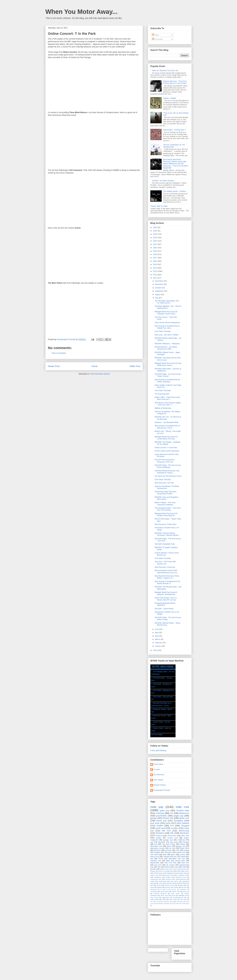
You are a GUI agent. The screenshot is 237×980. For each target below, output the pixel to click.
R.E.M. (174, 889)
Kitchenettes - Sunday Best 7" (175, 130)
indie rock (182, 807)
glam (168, 861)
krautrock (183, 879)
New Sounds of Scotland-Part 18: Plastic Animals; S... (167, 582)
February (159, 643)
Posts (155, 35)
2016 (155, 261)
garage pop (168, 840)
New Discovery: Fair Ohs (164, 483)
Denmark (168, 852)
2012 (155, 275)
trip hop (184, 887)
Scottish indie (183, 811)
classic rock (176, 891)
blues (173, 854)
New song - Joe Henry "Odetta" (167, 335)
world (159, 885)
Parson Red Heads (172, 887)
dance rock (162, 871)
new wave (154, 854)
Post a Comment (59, 353)
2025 (155, 231)
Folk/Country (158, 873)
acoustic (168, 850)
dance (169, 846)
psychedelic (161, 816)
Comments (157, 39)
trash (181, 902)
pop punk (174, 842)
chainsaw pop (180, 877)
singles (159, 838)
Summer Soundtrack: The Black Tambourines (167, 487)
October (158, 288)
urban (164, 899)
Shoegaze (178, 821)
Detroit (167, 867)
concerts (183, 889)
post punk (155, 823)
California (181, 840)
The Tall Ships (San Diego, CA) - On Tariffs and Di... (167, 302)
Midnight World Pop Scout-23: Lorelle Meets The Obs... (166, 438)
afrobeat (181, 885)
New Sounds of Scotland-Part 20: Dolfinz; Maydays (167, 381)
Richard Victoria (160, 785)
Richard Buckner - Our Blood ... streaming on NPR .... (167, 348)
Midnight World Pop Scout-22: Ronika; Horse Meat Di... (166, 514)
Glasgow (185, 826)
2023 (155, 238)
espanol (179, 883)
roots (176, 867)
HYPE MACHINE (163, 667)
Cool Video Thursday (163, 331)
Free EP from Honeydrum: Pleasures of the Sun (165, 461)
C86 (184, 867)
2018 (155, 254)
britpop (153, 871)
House (171, 869)
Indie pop (157, 807)
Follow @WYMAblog (158, 750)
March (158, 639)
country (182, 854)
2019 (155, 251)
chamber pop (156, 861)
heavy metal (155, 899)
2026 (155, 227)
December (159, 281)
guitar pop (165, 811)
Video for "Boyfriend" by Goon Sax (165, 70)
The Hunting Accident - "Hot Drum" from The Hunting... (168, 509)
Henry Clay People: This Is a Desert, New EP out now (166, 599)
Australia (160, 813)
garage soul (158, 883)
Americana (172, 836)
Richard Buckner (160, 893)
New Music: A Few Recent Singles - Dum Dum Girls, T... (168, 404)
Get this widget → (158, 734)
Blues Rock (185, 848)
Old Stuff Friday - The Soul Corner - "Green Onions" (168, 375)
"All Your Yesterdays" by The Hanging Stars (174, 146)
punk (168, 823)
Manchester (155, 863)
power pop (161, 821)
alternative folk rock (177, 859)
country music (170, 879)
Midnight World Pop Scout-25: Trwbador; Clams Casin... (166, 313)
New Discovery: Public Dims (165, 524)
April (157, 636)
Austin (161, 859)
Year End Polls (170, 863)
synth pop (160, 828)
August (158, 294)
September (160, 291)
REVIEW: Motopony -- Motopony (167, 344)
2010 (155, 650)
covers (187, 871)
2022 (155, 241)
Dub (171, 871)
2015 (155, 264)
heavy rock (155, 857)
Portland (186, 842)
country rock (173, 838)
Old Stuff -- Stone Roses (164, 609)
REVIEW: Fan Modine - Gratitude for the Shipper (167, 443)
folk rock (166, 831)
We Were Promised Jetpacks (160, 902)
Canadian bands (183, 875)
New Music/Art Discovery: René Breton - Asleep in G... (167, 577)
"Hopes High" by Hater (159, 206)
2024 (155, 234)
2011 (155, 278)
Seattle (160, 826)
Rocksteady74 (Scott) (162, 790)
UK (172, 813)
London (174, 828)
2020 (155, 248)
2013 (155, 271)
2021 (155, 244)
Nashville (162, 842)
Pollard (182, 844)
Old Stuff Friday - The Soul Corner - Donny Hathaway (168, 466)
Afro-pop (153, 889)
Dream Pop (168, 818)
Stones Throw (170, 885)
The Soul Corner (169, 844)
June (157, 629)
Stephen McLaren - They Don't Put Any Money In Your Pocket (175, 82)
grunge (153, 869)
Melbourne (184, 813)
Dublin (179, 871)
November (159, 284)
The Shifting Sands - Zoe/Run (175, 191)
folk (172, 833)
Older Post (135, 366)
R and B (164, 889)
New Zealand (183, 823)
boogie (168, 877)
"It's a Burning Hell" (162, 394)
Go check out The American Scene (168, 476)
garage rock (181, 846)
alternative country (158, 848)
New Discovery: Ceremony (165, 567)
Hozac (173, 895)
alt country (170, 865)
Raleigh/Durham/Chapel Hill (176, 873)
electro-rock (181, 852)
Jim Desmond (159, 775)
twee (165, 854)
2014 (155, 268)
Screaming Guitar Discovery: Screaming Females (166, 493)
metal (152, 881)
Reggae (157, 852)
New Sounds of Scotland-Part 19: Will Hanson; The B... (167, 427)
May (157, 633)
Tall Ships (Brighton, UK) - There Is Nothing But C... (168, 307)
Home (95, 366)
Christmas (154, 891)
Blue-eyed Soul (168, 875)
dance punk (169, 904)
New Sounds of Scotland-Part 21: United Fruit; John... (167, 327)
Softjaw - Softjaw (170, 98)
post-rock (169, 883)
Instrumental (181, 869)
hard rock (185, 863)
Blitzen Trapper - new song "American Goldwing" (165, 503)
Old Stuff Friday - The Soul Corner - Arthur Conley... (168, 618)
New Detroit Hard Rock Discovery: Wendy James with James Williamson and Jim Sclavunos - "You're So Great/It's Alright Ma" (176, 164)
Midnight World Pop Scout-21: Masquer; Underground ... (166, 593)
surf (152, 842)
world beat (162, 881)
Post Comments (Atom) (100, 374)
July (157, 298)
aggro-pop (166, 897)
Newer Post (54, 366)
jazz (175, 857)
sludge (174, 902)
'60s (159, 867)
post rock (158, 865)
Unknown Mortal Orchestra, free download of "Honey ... (167, 472)
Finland (159, 836)
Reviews (160, 833)
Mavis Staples (173, 899)
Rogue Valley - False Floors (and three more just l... (167, 398)
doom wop (164, 895)
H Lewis (157, 769)
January (158, 646)
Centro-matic (180, 861)
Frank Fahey (158, 764)
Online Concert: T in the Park (166, 448)
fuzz (156, 844)
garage (154, 818)
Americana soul (156, 879)
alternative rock (156, 846)
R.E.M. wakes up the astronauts (167, 451)
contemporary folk (180, 897)
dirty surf (186, 891)
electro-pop (184, 831)
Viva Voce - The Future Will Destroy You (165, 563)
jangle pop (178, 816)
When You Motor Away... (81, 12)
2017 (155, 258)
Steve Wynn (165, 891)
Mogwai (160, 887)
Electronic (185, 833)
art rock (172, 848)
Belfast (162, 869)
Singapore (158, 877)
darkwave (186, 881)
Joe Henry (174, 881)
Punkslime (160, 904)
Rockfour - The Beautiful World (166, 422)
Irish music (175, 893)
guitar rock (184, 818)
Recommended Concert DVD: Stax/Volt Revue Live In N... (166, 571)
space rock (154, 875)
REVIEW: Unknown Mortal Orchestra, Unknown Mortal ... (167, 534)
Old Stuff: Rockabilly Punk (165, 544)
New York (185, 836)
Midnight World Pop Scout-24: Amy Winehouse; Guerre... (168, 364)
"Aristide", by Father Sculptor (163, 181)
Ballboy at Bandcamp (163, 408)
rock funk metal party (182, 904)
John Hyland (158, 780)
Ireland (186, 850)
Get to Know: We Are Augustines (167, 322)
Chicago (166, 857)
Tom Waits (184, 899)
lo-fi (172, 826)
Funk (178, 850)
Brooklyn (157, 850)
